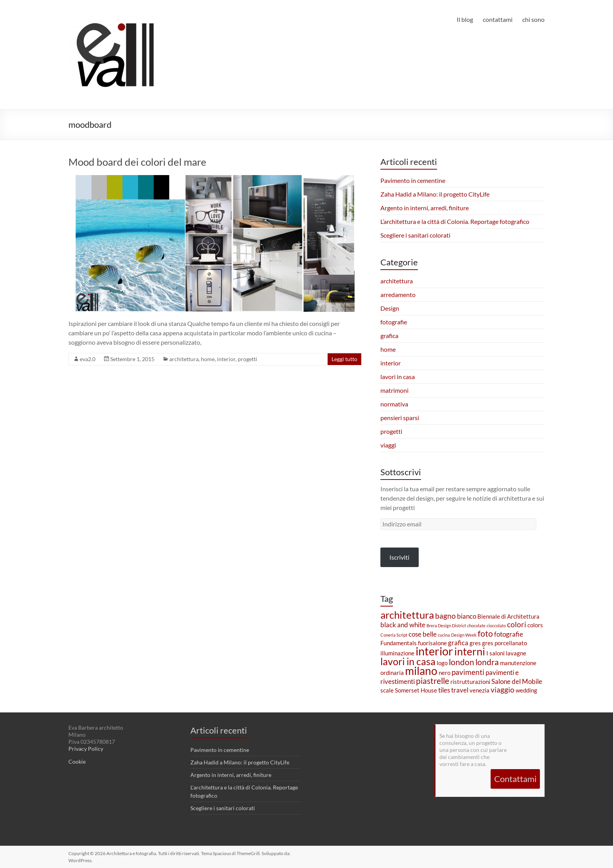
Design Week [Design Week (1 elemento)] (464, 635)
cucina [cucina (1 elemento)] (444, 635)
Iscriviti (399, 557)
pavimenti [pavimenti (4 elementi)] (468, 672)
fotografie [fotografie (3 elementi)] (509, 634)
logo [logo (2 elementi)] (442, 663)
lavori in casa (398, 377)
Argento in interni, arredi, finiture (425, 208)
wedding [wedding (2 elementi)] (526, 690)
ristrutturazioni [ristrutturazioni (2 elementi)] (470, 682)
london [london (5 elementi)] (462, 662)
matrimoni (394, 390)
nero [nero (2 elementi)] (445, 673)
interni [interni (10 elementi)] (470, 651)
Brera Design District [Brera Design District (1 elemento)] (446, 625)
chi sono (533, 19)
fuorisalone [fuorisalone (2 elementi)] (432, 643)
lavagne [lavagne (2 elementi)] (516, 653)
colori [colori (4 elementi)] (517, 624)
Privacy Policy (86, 749)
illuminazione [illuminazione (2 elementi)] (397, 653)
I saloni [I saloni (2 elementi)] (496, 653)
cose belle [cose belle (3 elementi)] (423, 634)
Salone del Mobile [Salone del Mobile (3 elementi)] (517, 681)
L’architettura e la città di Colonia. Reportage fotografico (455, 221)
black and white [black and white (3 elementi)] (403, 625)
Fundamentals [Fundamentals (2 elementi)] (399, 643)
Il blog (465, 19)
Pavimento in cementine (413, 180)
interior (226, 359)
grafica (389, 336)
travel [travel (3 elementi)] (460, 690)
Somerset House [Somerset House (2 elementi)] (416, 690)
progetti (247, 359)
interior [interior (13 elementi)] (434, 651)
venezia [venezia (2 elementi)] (479, 690)
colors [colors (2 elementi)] (535, 625)
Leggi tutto (344, 359)
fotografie (394, 322)
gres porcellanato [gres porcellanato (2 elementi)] (505, 643)
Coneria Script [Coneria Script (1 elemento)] (394, 635)
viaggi (388, 445)
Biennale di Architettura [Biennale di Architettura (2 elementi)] (508, 617)
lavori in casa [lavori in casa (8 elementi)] (408, 661)
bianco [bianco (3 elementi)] (467, 616)
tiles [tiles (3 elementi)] (444, 690)
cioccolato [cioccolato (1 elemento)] (496, 625)
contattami (498, 19)
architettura (184, 359)
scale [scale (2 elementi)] (387, 690)
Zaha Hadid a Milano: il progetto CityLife (435, 194)
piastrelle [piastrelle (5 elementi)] (433, 681)
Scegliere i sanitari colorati (415, 235)
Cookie (77, 762)
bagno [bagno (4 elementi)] (445, 616)
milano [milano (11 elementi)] (421, 671)
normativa (394, 404)
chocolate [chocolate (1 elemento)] (476, 625)
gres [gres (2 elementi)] (475, 643)
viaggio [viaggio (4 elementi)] (503, 690)
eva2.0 (88, 359)
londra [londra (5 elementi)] (487, 662)
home (208, 359)
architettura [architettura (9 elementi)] (407, 615)
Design (390, 308)
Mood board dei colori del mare (137, 162)
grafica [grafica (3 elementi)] (458, 643)
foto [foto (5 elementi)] (485, 634)
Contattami (515, 779)
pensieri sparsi (400, 418)
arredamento (398, 294)
